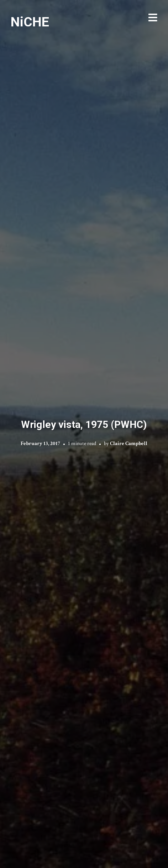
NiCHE (30, 22)
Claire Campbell (129, 443)
